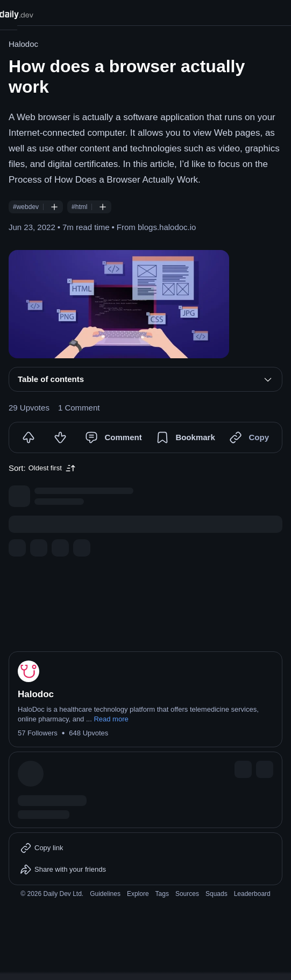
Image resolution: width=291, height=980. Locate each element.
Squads (217, 894)
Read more (111, 719)
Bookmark (195, 437)
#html (79, 207)
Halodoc (23, 44)
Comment (123, 437)
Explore (138, 894)
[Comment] (91, 437)
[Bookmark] (162, 437)
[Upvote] (29, 437)
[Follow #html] (103, 207)
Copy (259, 437)
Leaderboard (252, 894)
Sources (187, 894)
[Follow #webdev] (54, 207)
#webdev (26, 207)
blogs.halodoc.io (167, 227)
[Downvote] (60, 437)
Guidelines (105, 894)
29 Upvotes (29, 408)
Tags (162, 894)
